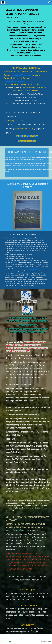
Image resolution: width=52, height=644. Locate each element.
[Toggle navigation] (3, 2)
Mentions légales (46, 641)
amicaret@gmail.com (26, 53)
